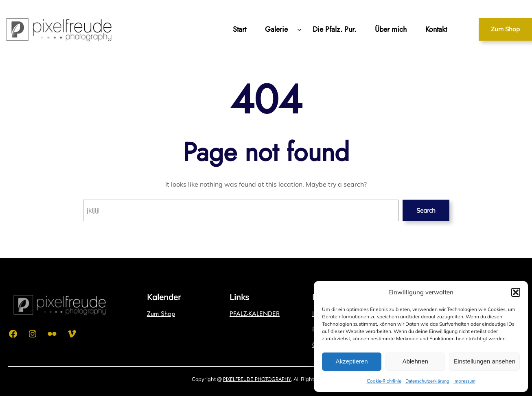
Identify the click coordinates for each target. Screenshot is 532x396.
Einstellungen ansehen (484, 361)
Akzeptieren (351, 361)
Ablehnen (415, 361)
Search (426, 210)
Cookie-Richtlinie (384, 381)
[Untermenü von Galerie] (299, 29)
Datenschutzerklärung (427, 381)
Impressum (464, 381)
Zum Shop (505, 29)
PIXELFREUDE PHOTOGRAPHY (257, 379)
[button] (516, 292)
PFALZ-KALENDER (255, 314)
